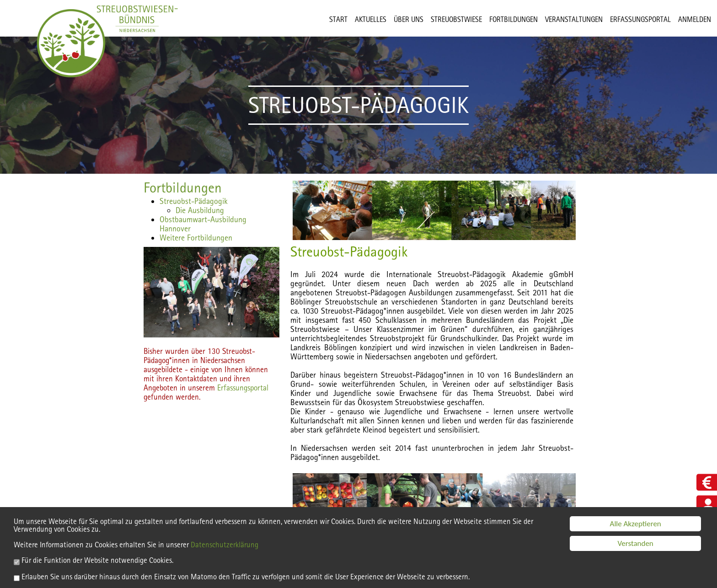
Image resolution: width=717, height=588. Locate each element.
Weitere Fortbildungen (196, 238)
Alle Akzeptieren (636, 525)
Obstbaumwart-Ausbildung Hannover (203, 224)
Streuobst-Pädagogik (194, 201)
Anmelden (695, 19)
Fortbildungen (183, 187)
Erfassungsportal (243, 388)
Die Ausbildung (200, 210)
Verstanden (636, 545)
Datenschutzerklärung (225, 546)
